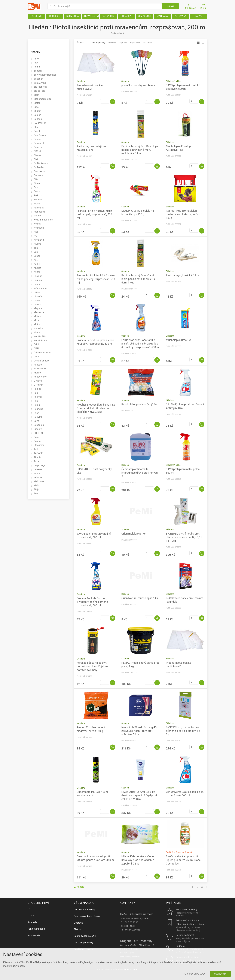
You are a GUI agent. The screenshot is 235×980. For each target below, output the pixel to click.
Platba (77, 929)
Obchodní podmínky (84, 910)
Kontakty (32, 922)
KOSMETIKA (73, 16)
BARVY (199, 16)
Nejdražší (123, 43)
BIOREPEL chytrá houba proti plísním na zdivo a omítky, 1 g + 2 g (184, 731)
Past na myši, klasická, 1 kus (183, 275)
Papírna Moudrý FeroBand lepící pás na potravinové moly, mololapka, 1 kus (140, 150)
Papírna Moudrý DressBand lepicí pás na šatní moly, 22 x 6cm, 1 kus (138, 279)
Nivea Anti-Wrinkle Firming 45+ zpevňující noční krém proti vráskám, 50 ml (140, 731)
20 (202, 887)
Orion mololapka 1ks (133, 534)
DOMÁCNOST (144, 16)
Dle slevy (112, 43)
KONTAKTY (127, 903)
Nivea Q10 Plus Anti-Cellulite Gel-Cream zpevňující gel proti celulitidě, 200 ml (139, 795)
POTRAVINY (180, 16)
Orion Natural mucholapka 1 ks (140, 598)
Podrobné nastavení (195, 974)
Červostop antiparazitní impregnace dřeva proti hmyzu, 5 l (140, 473)
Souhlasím (220, 974)
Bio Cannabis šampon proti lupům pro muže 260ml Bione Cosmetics (183, 860)
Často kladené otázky (85, 936)
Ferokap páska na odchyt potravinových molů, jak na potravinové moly (93, 666)
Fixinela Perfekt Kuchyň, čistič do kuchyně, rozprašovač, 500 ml (94, 214)
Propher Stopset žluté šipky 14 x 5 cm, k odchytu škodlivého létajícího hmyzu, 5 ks (96, 408)
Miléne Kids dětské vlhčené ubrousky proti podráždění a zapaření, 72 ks (138, 860)
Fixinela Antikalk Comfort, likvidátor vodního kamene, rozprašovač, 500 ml (93, 602)
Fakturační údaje (36, 929)
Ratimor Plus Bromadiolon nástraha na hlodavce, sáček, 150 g (183, 214)
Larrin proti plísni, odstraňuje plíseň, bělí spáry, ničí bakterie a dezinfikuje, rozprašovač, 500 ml (140, 344)
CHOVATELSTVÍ (91, 16)
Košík (203, 6)
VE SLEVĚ (37, 16)
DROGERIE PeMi (38, 903)
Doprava (78, 923)
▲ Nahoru (79, 887)
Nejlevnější (135, 43)
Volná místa (34, 935)
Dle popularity (99, 43)
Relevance (147, 43)
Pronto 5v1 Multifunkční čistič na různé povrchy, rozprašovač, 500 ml (96, 279)
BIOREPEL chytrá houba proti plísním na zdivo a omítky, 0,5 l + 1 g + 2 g (185, 537)
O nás (31, 916)
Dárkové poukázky (83, 943)
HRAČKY (126, 16)
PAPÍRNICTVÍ (109, 16)
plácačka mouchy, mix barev (138, 85)
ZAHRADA (163, 16)
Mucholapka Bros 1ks (179, 340)
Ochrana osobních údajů (87, 916)
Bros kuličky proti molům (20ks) (140, 404)
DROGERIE (55, 16)
